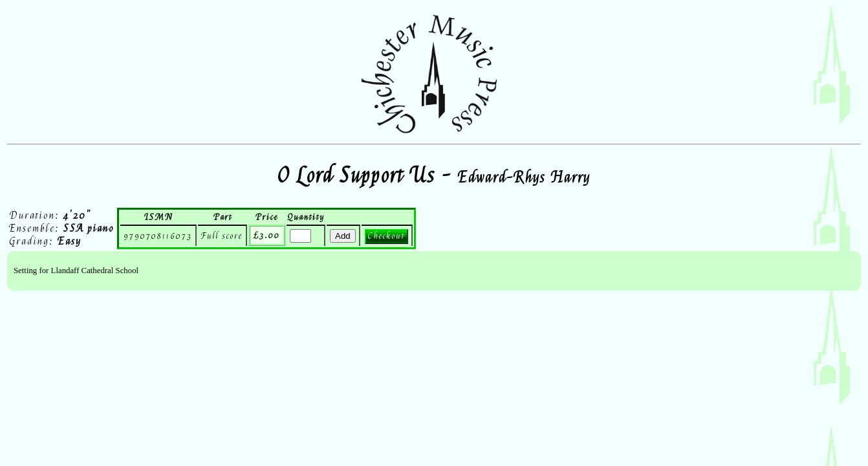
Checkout (386, 236)
